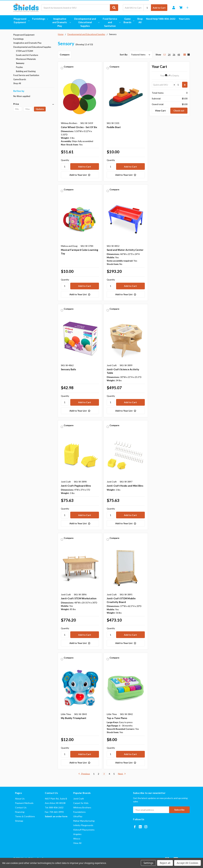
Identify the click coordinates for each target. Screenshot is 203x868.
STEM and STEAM (25, 51)
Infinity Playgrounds (83, 825)
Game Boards (129, 21)
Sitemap (19, 821)
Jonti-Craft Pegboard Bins (76, 486)
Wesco (77, 839)
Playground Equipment (21, 21)
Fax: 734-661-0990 (54, 812)
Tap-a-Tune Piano (117, 718)
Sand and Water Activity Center (125, 250)
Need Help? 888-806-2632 (161, 19)
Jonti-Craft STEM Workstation (79, 598)
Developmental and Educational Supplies (87, 22)
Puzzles (19, 67)
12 (164, 55)
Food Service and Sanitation (111, 22)
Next (122, 774)
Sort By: (124, 55)
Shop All (140, 21)
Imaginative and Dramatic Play (61, 22)
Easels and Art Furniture (27, 55)
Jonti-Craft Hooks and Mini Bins (125, 486)
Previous (84, 774)
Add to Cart (159, 8)
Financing (20, 812)
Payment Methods (24, 803)
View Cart (160, 111)
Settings (148, 863)
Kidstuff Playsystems (84, 830)
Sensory (20, 63)
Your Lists (184, 19)
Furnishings (40, 19)
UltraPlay (78, 816)
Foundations (79, 812)
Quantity (65, 160)
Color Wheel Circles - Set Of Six (79, 127)
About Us (20, 799)
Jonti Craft (79, 799)
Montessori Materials (26, 59)
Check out (179, 111)
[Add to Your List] (80, 175)
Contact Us (21, 807)
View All (77, 843)
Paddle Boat (114, 127)
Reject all (165, 863)
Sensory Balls (68, 369)
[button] (34, 104)
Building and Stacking (26, 71)
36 (174, 55)
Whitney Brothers (82, 807)
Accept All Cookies (187, 863)
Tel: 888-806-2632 (54, 807)
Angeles (77, 834)
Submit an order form (56, 816)
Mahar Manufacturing (84, 821)
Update (40, 109)
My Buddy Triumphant (74, 718)
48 (179, 55)
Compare (65, 55)
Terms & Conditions (25, 816)
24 (169, 55)
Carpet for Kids (81, 803)
